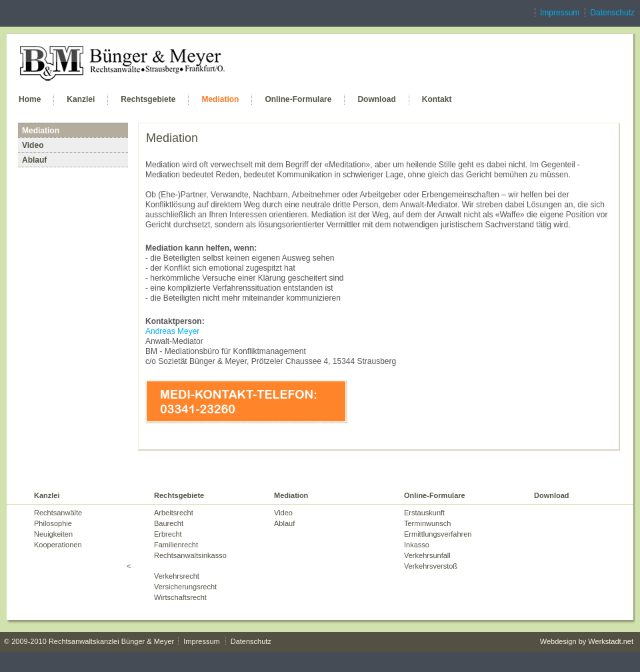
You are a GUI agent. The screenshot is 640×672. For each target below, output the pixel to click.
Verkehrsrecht (177, 576)
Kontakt (437, 99)
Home (30, 99)
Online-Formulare (298, 99)
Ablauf (34, 160)
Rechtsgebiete (148, 99)
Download (376, 99)
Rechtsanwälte (58, 513)
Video (33, 145)
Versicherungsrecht (185, 587)
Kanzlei (81, 99)
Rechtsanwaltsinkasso (190, 555)
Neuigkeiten (53, 534)
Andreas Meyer (172, 331)
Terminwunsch (427, 523)
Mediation (220, 99)
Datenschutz (612, 13)
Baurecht (169, 523)
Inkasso (417, 545)
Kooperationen (58, 545)
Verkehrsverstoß (431, 566)
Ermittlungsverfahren (438, 534)
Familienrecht (176, 545)
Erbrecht (168, 534)
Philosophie (53, 523)
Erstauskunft (424, 513)
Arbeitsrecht (174, 513)
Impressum (560, 13)
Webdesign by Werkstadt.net (587, 641)
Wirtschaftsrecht (180, 597)
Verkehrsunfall (427, 555)
